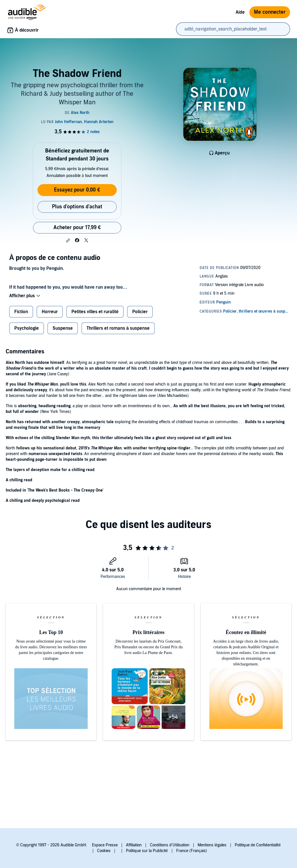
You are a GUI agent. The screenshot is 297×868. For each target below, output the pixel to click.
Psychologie (27, 328)
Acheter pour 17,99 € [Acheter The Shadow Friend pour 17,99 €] (77, 228)
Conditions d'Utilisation (170, 845)
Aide (240, 12)
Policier (140, 312)
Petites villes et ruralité (95, 312)
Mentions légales (212, 845)
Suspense (63, 328)
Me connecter (270, 12)
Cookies (104, 851)
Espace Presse (105, 845)
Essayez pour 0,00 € (77, 190)
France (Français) (192, 851)
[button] (68, 241)
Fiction (21, 312)
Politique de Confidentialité (258, 845)
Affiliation (134, 845)
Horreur (50, 312)
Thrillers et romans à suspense (118, 328)
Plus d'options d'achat (77, 207)
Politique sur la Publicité (147, 851)
